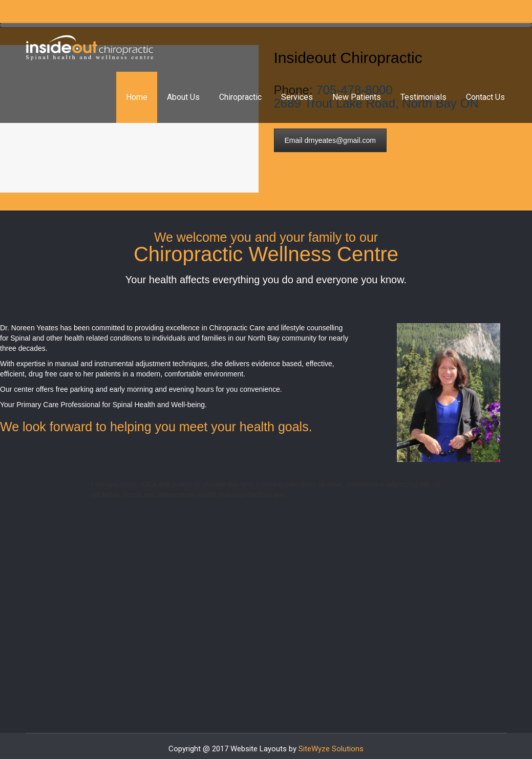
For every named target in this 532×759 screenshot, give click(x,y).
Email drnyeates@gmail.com (330, 140)
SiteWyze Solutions (331, 749)
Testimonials (423, 97)
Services (297, 97)
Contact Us (485, 97)
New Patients (357, 97)
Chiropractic (240, 97)
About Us (183, 97)
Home (137, 97)
